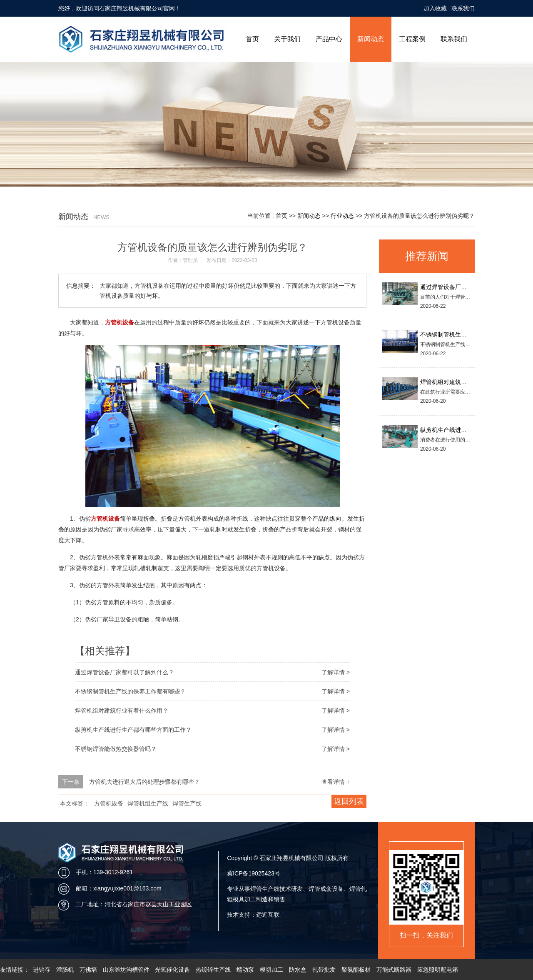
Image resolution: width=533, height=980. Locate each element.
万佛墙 (88, 970)
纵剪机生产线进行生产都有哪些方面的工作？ (133, 730)
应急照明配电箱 (438, 970)
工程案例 (412, 39)
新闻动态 (371, 39)
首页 (252, 39)
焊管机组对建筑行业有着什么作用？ (122, 711)
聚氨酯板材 (356, 970)
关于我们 (287, 39)
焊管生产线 (187, 803)
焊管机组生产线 (148, 803)
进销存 (42, 970)
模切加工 (271, 970)
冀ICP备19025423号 (254, 873)
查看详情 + (336, 782)
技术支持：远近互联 (253, 915)
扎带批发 (324, 970)
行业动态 (342, 216)
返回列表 (349, 801)
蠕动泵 (245, 970)
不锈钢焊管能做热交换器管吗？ (116, 749)
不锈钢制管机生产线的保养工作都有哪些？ (130, 691)
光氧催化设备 (172, 970)
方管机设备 (109, 803)
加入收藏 (435, 8)
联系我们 (463, 8)
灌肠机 (65, 970)
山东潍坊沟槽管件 (126, 970)
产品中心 (329, 39)
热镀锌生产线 (213, 970)
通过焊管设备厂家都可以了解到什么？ (125, 672)
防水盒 (298, 970)
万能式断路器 (394, 970)
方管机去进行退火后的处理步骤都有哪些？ (144, 782)
